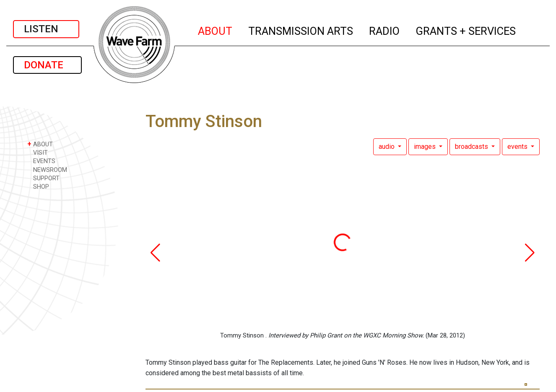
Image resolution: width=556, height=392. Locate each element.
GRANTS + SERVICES (466, 30)
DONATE (47, 65)
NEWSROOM (47, 170)
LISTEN (46, 29)
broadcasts (472, 147)
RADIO (385, 30)
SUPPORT (43, 178)
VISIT (38, 152)
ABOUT (216, 30)
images (426, 147)
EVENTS (41, 161)
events (518, 147)
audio (387, 147)
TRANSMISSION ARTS (301, 30)
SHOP (38, 186)
